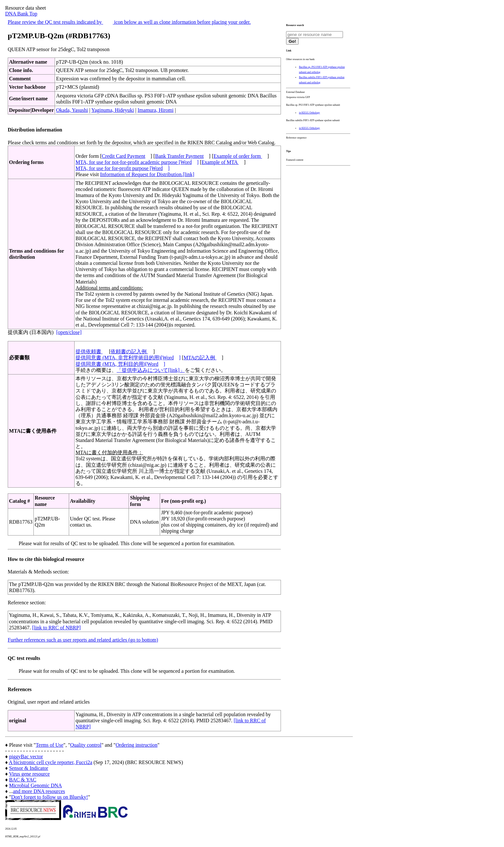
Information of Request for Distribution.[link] (147, 174)
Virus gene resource (29, 774)
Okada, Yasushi (72, 110)
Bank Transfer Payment (180, 156)
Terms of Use (50, 745)
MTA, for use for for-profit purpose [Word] (123, 168)
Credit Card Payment (124, 156)
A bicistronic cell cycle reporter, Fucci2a (50, 762)
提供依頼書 (89, 351)
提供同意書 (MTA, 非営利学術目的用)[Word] (128, 358)
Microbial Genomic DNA (35, 785)
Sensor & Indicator (29, 768)
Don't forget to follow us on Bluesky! (50, 797)
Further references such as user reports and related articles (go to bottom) (83, 640)
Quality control (86, 745)
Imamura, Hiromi (156, 110)
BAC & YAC (23, 780)
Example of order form (238, 156)
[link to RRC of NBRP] (56, 628)
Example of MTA (220, 162)
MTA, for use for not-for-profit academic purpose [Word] (137, 162)
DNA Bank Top (21, 14)
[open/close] (69, 332)
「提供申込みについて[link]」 (151, 370)
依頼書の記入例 (129, 351)
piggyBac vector (26, 757)
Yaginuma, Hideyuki (113, 110)
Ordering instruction (137, 745)
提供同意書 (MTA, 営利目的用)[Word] (120, 364)
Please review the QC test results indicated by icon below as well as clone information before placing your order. (129, 22)
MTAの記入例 (200, 358)
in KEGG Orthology (309, 113)
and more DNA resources (39, 791)
